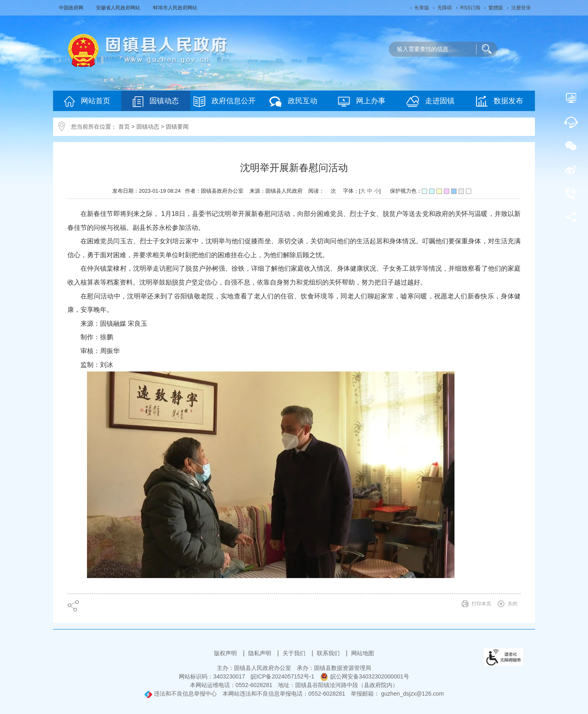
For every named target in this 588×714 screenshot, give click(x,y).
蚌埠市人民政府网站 (175, 8)
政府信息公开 (225, 101)
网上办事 (362, 101)
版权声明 (226, 653)
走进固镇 (430, 101)
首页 (124, 127)
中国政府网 (72, 8)
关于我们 (295, 653)
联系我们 (329, 653)
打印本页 (481, 604)
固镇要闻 (177, 127)
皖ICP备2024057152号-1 (283, 676)
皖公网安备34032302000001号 (365, 676)
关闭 (512, 604)
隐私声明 (261, 653)
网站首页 (87, 101)
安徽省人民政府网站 (119, 8)
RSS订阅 (470, 8)
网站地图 (363, 653)
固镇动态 (156, 101)
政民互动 (293, 101)
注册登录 (521, 8)
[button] (422, 8)
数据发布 (500, 101)
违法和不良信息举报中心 (180, 694)
